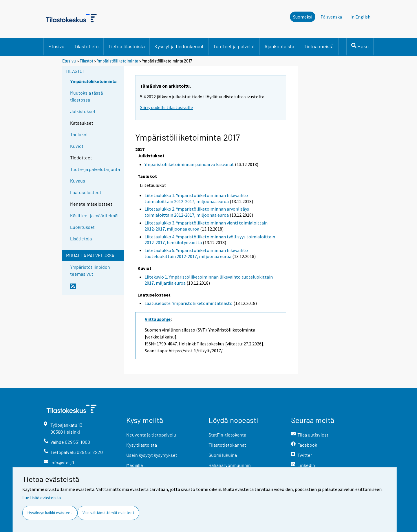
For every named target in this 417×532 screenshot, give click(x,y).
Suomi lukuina (223, 455)
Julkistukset (83, 111)
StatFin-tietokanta (227, 435)
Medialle (135, 465)
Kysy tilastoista (142, 445)
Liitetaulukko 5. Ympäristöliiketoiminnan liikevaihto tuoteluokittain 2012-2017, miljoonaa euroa (196, 253)
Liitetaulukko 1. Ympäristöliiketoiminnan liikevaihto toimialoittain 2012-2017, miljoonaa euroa (196, 198)
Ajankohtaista (279, 46)
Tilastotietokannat (227, 445)
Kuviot (77, 146)
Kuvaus (78, 181)
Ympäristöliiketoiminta (118, 61)
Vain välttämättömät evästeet (108, 513)
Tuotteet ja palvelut (234, 46)
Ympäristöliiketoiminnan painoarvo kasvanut (189, 164)
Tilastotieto (86, 46)
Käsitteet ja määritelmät (95, 215)
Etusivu (56, 46)
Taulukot (79, 134)
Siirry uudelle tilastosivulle (167, 107)
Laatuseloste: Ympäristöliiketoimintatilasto (189, 303)
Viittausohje (158, 319)
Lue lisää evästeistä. (42, 498)
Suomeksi (303, 17)
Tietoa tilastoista (127, 46)
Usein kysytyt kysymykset (152, 455)
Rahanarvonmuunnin (230, 465)
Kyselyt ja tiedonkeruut (179, 46)
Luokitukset (82, 227)
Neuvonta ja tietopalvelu (151, 435)
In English (360, 17)
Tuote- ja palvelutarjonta (95, 169)
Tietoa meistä (319, 46)
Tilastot (86, 61)
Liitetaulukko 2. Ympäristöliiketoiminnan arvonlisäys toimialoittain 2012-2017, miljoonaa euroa (197, 212)
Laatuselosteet (86, 192)
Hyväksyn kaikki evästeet (50, 513)
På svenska (331, 17)
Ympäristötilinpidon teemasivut (90, 270)
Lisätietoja (81, 239)
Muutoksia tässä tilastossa (86, 96)
